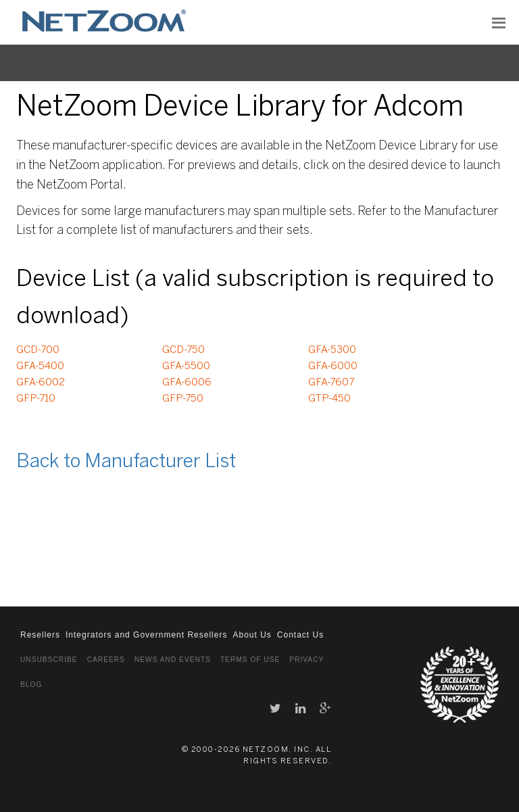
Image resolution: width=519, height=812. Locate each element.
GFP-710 (36, 399)
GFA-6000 (333, 366)
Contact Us (300, 635)
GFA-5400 (40, 366)
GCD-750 (183, 350)
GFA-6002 (41, 383)
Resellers (40, 635)
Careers (106, 660)
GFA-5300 (332, 350)
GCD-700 (38, 350)
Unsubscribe (49, 660)
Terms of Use (250, 660)
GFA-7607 (331, 383)
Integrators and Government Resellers (146, 635)
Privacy (306, 660)
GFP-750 (183, 399)
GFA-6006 (187, 383)
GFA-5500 (186, 366)
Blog (31, 685)
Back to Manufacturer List (126, 462)
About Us (252, 635)
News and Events (173, 660)
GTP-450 (329, 399)
